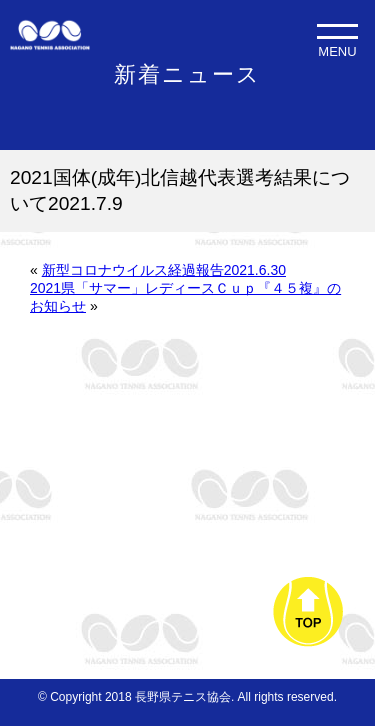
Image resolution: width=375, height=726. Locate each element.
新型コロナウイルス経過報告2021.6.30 (164, 270)
